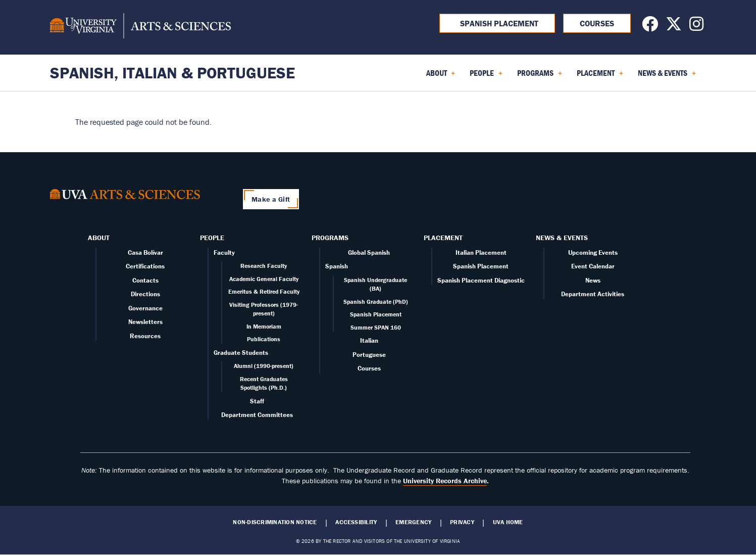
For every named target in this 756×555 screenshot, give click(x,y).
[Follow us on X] (674, 27)
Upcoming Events (593, 252)
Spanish (337, 266)
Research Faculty (264, 266)
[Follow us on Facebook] (650, 27)
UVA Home (508, 522)
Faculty (224, 252)
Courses (597, 23)
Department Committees (257, 415)
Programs (330, 238)
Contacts (145, 280)
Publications (264, 339)
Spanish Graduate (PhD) (376, 302)
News (593, 280)
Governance (145, 308)
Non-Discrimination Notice (275, 522)
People (212, 238)
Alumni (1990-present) (264, 366)
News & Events (562, 238)
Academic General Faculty (264, 279)
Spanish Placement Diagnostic (481, 280)
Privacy (462, 522)
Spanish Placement (497, 23)
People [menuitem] (486, 76)
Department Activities (593, 294)
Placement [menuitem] (600, 76)
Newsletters (145, 322)
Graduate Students (241, 353)
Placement (443, 238)
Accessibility (356, 522)
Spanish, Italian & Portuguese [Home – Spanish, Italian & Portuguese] (172, 73)
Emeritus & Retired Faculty (264, 291)
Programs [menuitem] (540, 76)
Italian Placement (481, 252)
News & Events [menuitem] (667, 76)
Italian (369, 340)
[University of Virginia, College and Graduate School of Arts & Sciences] (140, 27)
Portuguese (369, 355)
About (99, 238)
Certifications (145, 266)
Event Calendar (593, 266)
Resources (145, 336)
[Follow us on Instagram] (696, 27)
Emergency (413, 522)
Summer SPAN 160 (376, 327)
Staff (257, 401)
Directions (145, 294)
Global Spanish (369, 252)
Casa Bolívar (145, 252)
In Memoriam (264, 326)
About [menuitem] (441, 76)
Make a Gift (271, 199)
